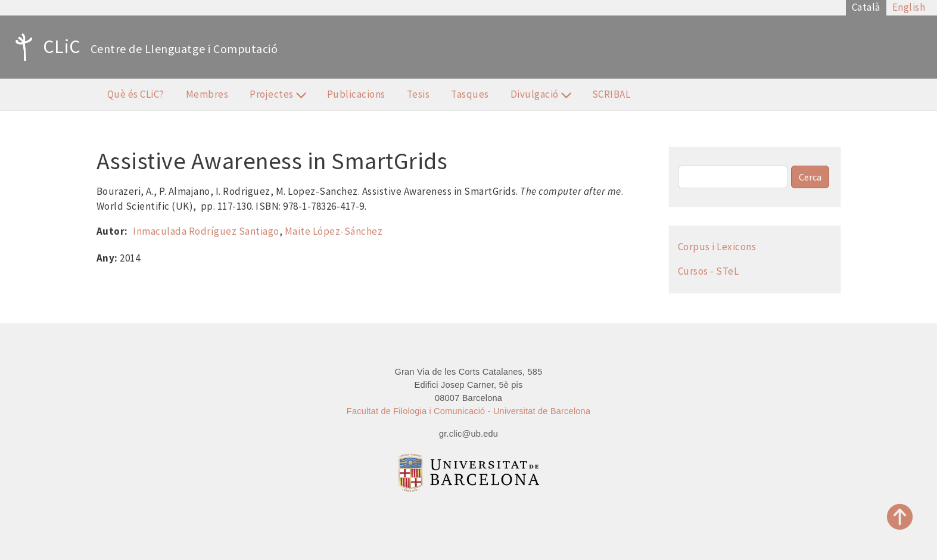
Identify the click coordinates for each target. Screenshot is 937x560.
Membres (207, 94)
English (909, 7)
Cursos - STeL (709, 271)
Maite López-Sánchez (334, 231)
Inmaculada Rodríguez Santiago (206, 231)
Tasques (470, 94)
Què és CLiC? (136, 94)
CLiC (45, 47)
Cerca (810, 177)
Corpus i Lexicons (717, 247)
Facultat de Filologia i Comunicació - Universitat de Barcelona (468, 411)
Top (900, 517)
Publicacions (356, 94)
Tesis (418, 94)
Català (866, 7)
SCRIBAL (611, 94)
